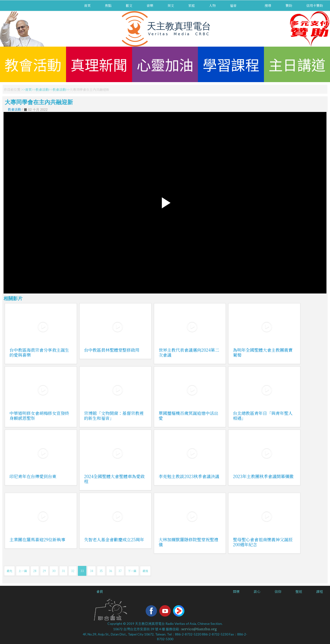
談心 (257, 591)
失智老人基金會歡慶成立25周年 (114, 539)
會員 (100, 591)
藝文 (129, 5)
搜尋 (268, 5)
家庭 (192, 5)
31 (63, 571)
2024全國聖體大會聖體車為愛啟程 (114, 479)
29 (44, 571)
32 (73, 571)
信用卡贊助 (315, 5)
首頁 (87, 5)
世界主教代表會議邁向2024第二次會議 (189, 352)
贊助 (289, 5)
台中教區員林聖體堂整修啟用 (112, 350)
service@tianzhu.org (199, 629)
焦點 (108, 5)
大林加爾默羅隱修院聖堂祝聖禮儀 (188, 542)
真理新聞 (99, 64)
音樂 (150, 5)
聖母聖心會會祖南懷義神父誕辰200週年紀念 (263, 542)
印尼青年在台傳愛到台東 (33, 476)
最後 (145, 571)
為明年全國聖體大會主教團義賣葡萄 (263, 352)
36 (111, 571)
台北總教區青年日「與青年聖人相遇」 (263, 415)
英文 (171, 5)
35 (101, 571)
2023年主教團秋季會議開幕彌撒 (263, 476)
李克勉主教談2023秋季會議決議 (189, 476)
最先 (9, 571)
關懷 (236, 591)
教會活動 (33, 64)
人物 (212, 5)
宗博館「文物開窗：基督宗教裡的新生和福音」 (114, 415)
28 (35, 571)
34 (92, 571)
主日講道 (297, 64)
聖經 (299, 591)
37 (120, 571)
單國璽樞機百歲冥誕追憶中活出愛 (188, 415)
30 (54, 571)
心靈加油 (165, 64)
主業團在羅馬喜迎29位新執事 (37, 539)
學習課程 (231, 64)
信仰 (278, 591)
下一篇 (132, 571)
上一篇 (23, 571)
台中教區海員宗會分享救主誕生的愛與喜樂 (39, 352)
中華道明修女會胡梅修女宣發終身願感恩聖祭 (39, 415)
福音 (233, 5)
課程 (320, 591)
